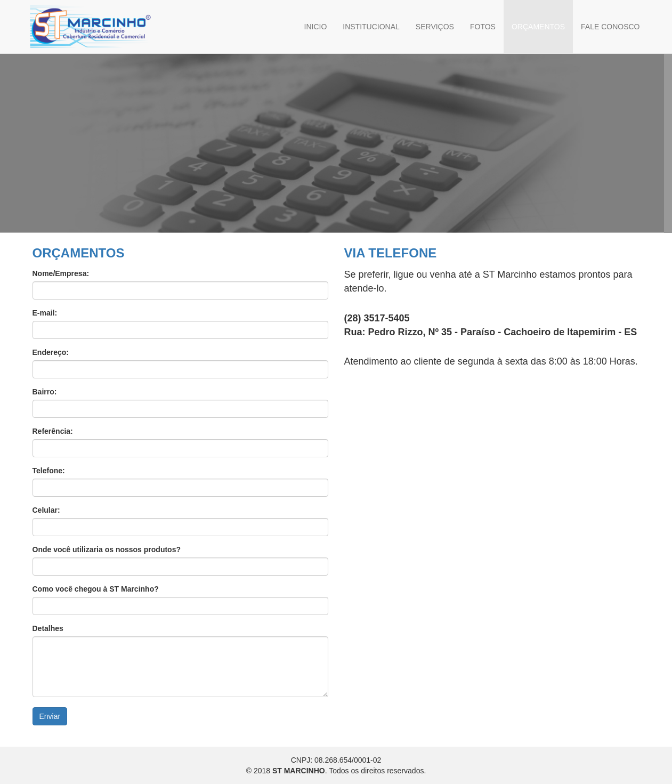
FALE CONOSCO (610, 27)
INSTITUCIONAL (371, 27)
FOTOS (483, 27)
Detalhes (48, 628)
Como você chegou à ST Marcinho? (96, 589)
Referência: (53, 431)
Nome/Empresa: (61, 273)
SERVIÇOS (435, 27)
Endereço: (51, 352)
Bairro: (45, 392)
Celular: (46, 510)
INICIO (316, 27)
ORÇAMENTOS (538, 27)
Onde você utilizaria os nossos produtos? (107, 549)
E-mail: (45, 313)
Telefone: (49, 471)
